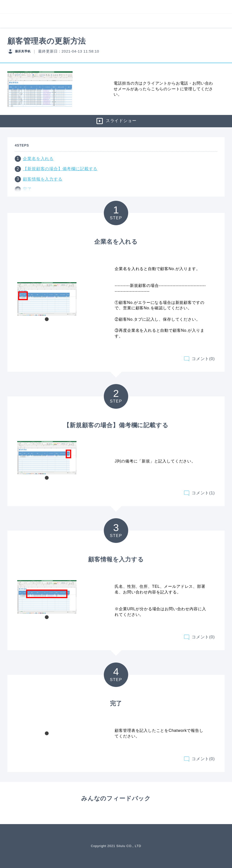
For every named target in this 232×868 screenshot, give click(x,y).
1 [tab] (47, 319)
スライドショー (116, 121)
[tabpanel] (47, 299)
